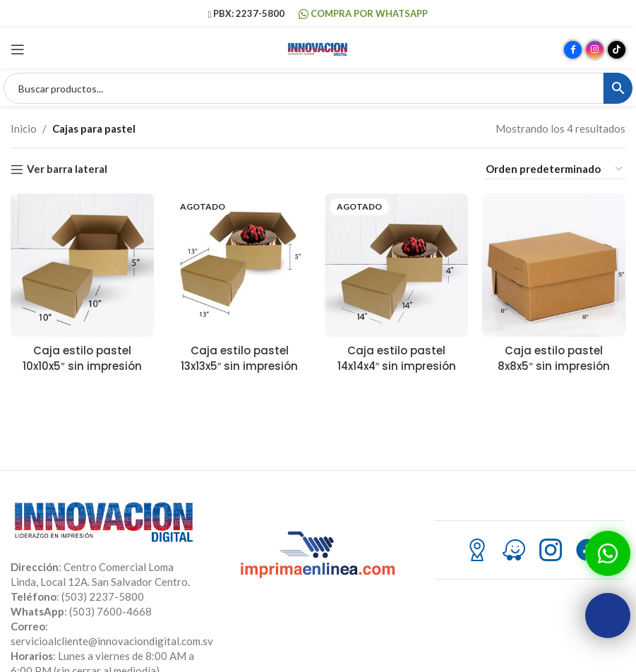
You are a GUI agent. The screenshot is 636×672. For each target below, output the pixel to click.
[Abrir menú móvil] (18, 49)
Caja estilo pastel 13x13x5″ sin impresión (239, 358)
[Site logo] (318, 48)
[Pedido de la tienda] (555, 169)
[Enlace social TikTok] (617, 50)
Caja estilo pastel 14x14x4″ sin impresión (396, 358)
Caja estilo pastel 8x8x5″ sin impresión (553, 358)
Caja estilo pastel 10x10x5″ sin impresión (82, 358)
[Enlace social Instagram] (595, 50)
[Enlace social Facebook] (573, 50)
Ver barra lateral (67, 169)
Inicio (24, 128)
